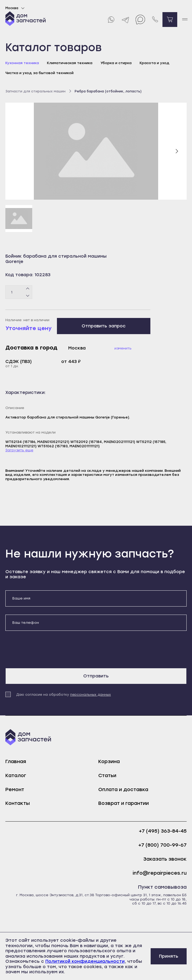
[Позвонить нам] (155, 20)
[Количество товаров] (19, 292)
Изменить (123, 348)
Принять (169, 956)
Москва (16, 8)
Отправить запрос (104, 326)
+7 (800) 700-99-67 (162, 845)
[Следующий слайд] (177, 151)
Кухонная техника (22, 63)
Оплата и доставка (123, 789)
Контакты (18, 803)
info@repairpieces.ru (160, 873)
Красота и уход (155, 63)
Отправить (96, 676)
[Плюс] (28, 289)
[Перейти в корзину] (170, 20)
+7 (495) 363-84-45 (163, 831)
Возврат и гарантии (124, 803)
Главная (16, 761)
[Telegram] (126, 20)
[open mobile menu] (185, 20)
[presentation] (46, 649)
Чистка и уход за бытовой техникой (39, 73)
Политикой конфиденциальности (85, 961)
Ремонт (15, 789)
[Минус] (28, 296)
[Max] (140, 20)
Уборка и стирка (116, 63)
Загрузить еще (19, 450)
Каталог (16, 775)
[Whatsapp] (111, 20)
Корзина (109, 761)
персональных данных (90, 695)
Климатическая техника (70, 63)
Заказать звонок (165, 859)
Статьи (107, 775)
